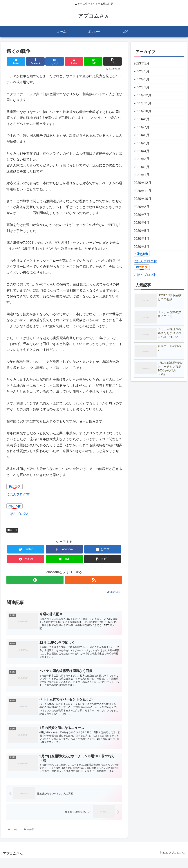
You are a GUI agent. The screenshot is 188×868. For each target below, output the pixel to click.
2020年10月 (142, 199)
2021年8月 (142, 119)
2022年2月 (142, 79)
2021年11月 (142, 103)
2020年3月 (142, 247)
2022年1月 (142, 87)
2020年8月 (142, 207)
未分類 (12, 530)
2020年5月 (142, 231)
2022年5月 (142, 71)
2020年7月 (142, 215)
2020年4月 (142, 239)
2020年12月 (142, 183)
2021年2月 (142, 167)
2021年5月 (142, 143)
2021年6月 (142, 135)
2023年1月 (142, 63)
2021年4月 (142, 151)
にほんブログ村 (18, 494)
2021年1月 (142, 175)
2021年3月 (142, 159)
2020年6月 (142, 223)
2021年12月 (142, 95)
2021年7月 (142, 127)
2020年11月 (142, 191)
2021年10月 (142, 111)
